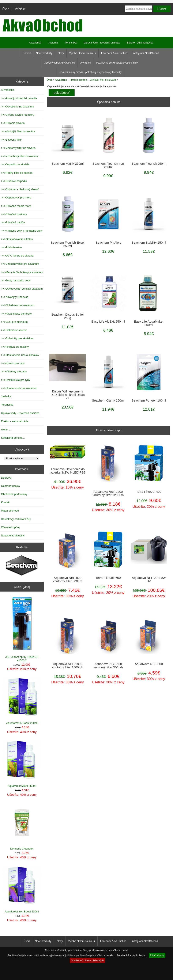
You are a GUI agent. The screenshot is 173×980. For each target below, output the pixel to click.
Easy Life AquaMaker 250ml (149, 323)
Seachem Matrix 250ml (68, 164)
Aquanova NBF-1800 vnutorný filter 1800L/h (68, 666)
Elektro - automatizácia (140, 43)
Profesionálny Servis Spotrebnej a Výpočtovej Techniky (91, 72)
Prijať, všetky (157, 955)
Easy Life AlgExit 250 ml (108, 322)
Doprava (6, 478)
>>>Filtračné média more (16, 206)
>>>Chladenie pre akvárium (18, 305)
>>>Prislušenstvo (11, 247)
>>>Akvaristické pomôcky (16, 314)
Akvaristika (61, 80)
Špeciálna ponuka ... (13, 438)
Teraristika (71, 43)
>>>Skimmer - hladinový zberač (20, 189)
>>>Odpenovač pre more (16, 197)
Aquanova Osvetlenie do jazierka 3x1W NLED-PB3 (68, 471)
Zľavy (61, 53)
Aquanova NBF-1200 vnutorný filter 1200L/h (108, 493)
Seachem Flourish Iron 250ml (108, 165)
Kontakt (6, 502)
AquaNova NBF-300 (149, 664)
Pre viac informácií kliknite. (131, 955)
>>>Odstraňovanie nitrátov (17, 239)
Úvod (6, 9)
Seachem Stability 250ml (149, 243)
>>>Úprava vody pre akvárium (19, 388)
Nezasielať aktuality (13, 535)
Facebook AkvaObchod (114, 53)
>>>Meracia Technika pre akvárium (22, 272)
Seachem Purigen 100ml (149, 400)
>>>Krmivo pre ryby (13, 363)
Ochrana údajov (11, 486)
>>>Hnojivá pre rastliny (15, 347)
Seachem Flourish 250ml (149, 164)
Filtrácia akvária (78, 80)
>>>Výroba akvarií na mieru (18, 115)
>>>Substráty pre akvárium (17, 338)
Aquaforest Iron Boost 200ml (22, 890)
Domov (27, 53)
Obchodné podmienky (14, 494)
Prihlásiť (20, 9)
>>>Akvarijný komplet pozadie (19, 98)
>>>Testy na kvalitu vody (16, 280)
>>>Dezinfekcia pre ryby (16, 380)
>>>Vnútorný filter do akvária (18, 148)
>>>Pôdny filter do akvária (17, 173)
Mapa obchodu (10, 511)
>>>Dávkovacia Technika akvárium (22, 289)
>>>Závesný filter (11, 140)
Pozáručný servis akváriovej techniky (117, 63)
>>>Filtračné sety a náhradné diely (22, 231)
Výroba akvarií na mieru (82, 53)
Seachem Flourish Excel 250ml (68, 244)
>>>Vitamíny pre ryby (14, 371)
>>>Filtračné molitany (14, 214)
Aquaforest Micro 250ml (22, 764)
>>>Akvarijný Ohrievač (15, 297)
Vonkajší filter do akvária (103, 80)
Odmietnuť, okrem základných (87, 960)
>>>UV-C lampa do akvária (17, 256)
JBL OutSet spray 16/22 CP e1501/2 (22, 630)
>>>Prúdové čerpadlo (14, 181)
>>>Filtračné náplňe (13, 222)
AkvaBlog (86, 63)
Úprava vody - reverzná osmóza (102, 43)
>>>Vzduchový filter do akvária (20, 156)
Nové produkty (44, 53)
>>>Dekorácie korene (14, 330)
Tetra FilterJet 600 (108, 578)
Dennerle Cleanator (22, 827)
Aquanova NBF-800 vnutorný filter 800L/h (68, 580)
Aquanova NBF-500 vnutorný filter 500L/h (108, 666)
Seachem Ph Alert (108, 243)
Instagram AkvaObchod (146, 53)
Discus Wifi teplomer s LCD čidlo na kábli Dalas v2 (68, 395)
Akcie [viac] (22, 587)
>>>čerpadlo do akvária (15, 164)
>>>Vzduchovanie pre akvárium (20, 264)
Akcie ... (6, 430)
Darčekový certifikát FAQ (16, 519)
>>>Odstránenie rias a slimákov (20, 355)
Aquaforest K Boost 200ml (22, 701)
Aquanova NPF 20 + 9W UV (149, 580)
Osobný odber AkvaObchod (59, 63)
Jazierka (53, 43)
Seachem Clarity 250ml (108, 400)
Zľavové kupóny (11, 527)
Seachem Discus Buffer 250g (68, 316)
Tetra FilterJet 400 (149, 492)
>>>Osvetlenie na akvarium (18, 107)
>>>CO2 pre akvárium (14, 322)
